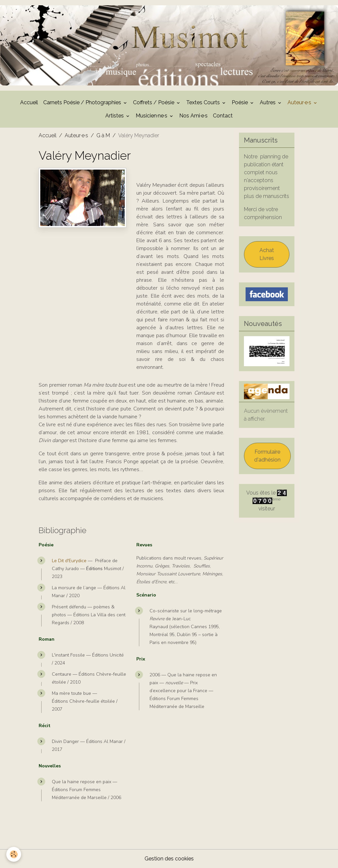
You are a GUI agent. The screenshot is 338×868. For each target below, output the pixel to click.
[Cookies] (14, 854)
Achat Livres (267, 254)
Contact (223, 116)
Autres (268, 102)
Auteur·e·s (300, 102)
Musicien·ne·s (152, 116)
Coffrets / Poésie (154, 102)
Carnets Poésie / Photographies (83, 102)
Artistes (115, 116)
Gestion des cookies (169, 859)
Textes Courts (204, 102)
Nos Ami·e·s (193, 116)
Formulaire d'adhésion (267, 456)
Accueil (29, 102)
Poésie (240, 102)
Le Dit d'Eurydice (69, 561)
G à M (103, 135)
